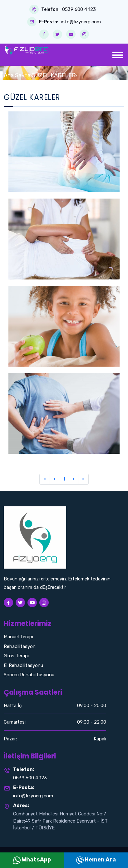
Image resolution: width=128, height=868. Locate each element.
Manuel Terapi (18, 637)
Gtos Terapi (16, 656)
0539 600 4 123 (79, 9)
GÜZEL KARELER (54, 75)
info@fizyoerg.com (81, 22)
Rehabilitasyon (20, 646)
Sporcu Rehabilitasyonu (29, 675)
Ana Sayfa (17, 75)
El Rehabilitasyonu (23, 665)
